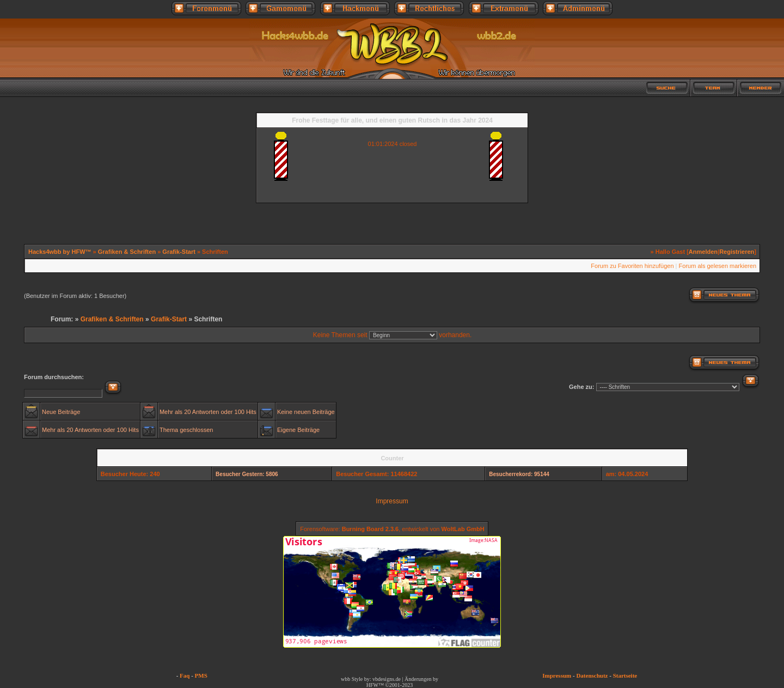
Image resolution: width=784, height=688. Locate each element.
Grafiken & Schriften (127, 252)
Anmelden (703, 252)
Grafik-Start (180, 252)
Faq (185, 675)
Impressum (392, 501)
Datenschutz (592, 675)
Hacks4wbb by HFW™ (61, 252)
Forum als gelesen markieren (718, 266)
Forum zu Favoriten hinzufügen (632, 266)
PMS (201, 675)
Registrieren (737, 252)
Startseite (625, 675)
